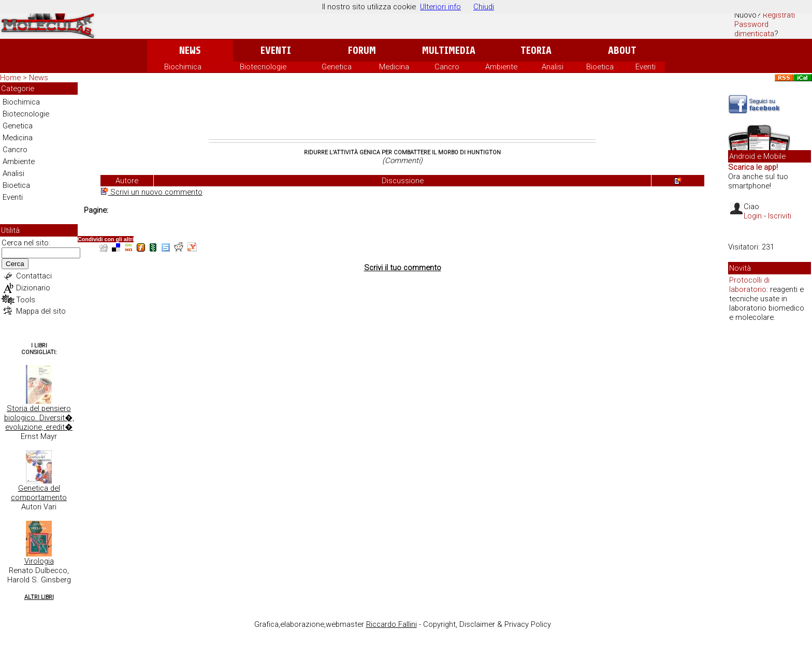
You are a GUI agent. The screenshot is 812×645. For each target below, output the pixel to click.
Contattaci (34, 276)
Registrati (779, 15)
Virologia (39, 561)
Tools (26, 300)
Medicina (394, 67)
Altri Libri (39, 597)
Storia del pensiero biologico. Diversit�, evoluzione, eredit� (39, 418)
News (190, 50)
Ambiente (501, 67)
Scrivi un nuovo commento (152, 192)
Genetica (337, 67)
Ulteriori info (440, 7)
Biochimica (183, 67)
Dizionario (33, 288)
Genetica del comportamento (39, 493)
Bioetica (600, 67)
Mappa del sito (41, 311)
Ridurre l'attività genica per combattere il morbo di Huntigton (402, 152)
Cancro (447, 67)
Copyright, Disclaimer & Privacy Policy (487, 624)
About (622, 50)
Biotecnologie (263, 67)
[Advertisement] (402, 111)
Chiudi (484, 7)
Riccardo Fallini (392, 624)
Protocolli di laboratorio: (749, 285)
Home (10, 78)
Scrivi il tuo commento (403, 268)
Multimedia (449, 50)
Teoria (536, 50)
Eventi (276, 50)
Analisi (553, 67)
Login (753, 216)
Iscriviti (780, 216)
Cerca (15, 264)
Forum (362, 50)
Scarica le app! (753, 167)
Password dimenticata (754, 29)
